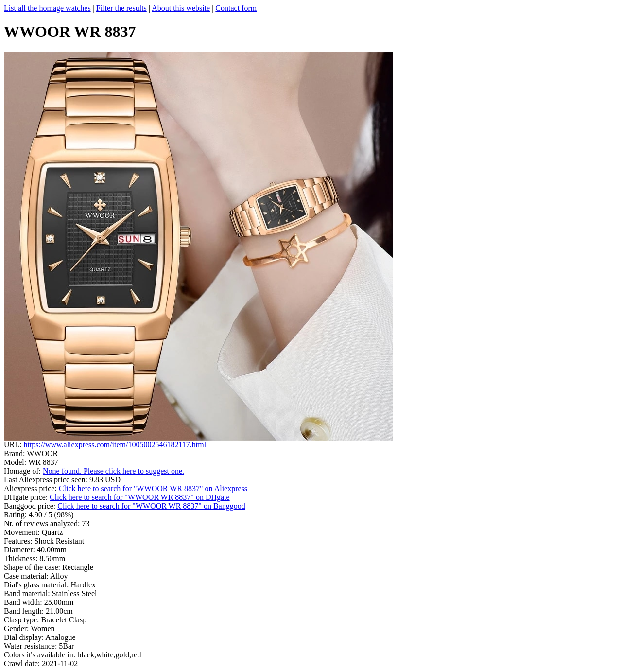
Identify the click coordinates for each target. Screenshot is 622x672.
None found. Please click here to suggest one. (113, 471)
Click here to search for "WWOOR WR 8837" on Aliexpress (153, 488)
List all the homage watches (47, 8)
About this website (181, 8)
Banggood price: (31, 506)
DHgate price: (27, 497)
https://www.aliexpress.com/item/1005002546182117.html (115, 445)
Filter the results (121, 8)
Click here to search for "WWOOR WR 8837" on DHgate (139, 497)
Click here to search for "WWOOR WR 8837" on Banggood (151, 506)
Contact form (236, 8)
